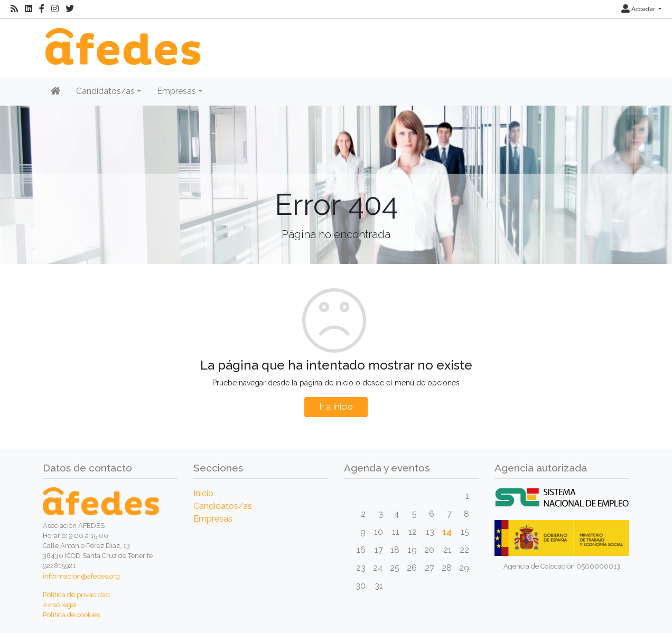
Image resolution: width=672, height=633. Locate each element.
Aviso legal (60, 605)
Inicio (203, 493)
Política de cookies (71, 615)
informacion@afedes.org (81, 576)
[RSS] (14, 9)
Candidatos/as (223, 506)
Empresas (213, 519)
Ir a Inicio (336, 407)
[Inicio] (122, 41)
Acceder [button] (639, 9)
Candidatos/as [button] (105, 91)
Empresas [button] (176, 91)
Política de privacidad (76, 595)
